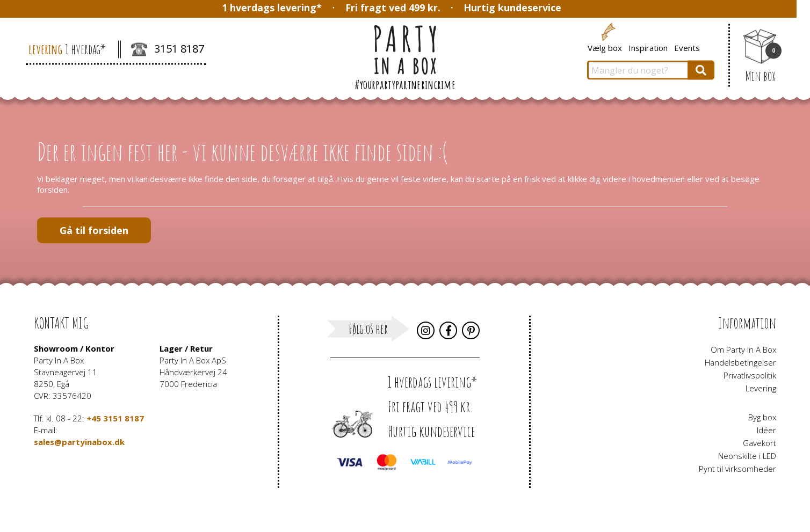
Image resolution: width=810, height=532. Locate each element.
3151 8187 (168, 50)
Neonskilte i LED (747, 456)
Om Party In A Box (743, 349)
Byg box (762, 417)
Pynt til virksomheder (737, 469)
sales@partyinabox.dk (79, 442)
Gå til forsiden (94, 230)
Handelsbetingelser (740, 362)
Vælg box (605, 47)
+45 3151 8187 (115, 418)
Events (687, 47)
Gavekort (760, 443)
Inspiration (648, 47)
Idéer (766, 430)
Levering (761, 388)
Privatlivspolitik (750, 375)
